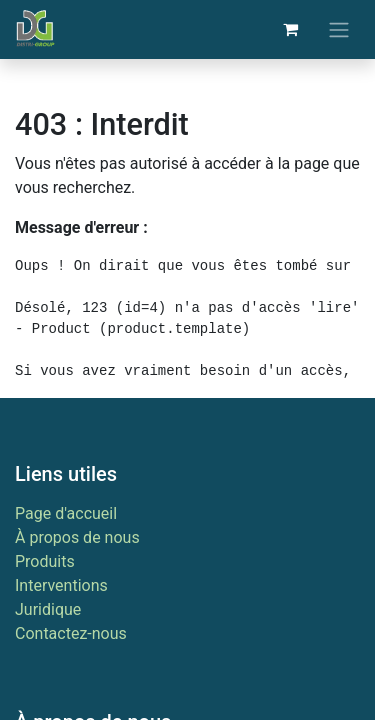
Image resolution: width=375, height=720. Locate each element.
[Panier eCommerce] (290, 29)
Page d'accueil (66, 513)
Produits (45, 561)
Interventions (61, 585)
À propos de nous (77, 537)
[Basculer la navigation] (339, 29)
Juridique (48, 609)
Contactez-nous (71, 633)
